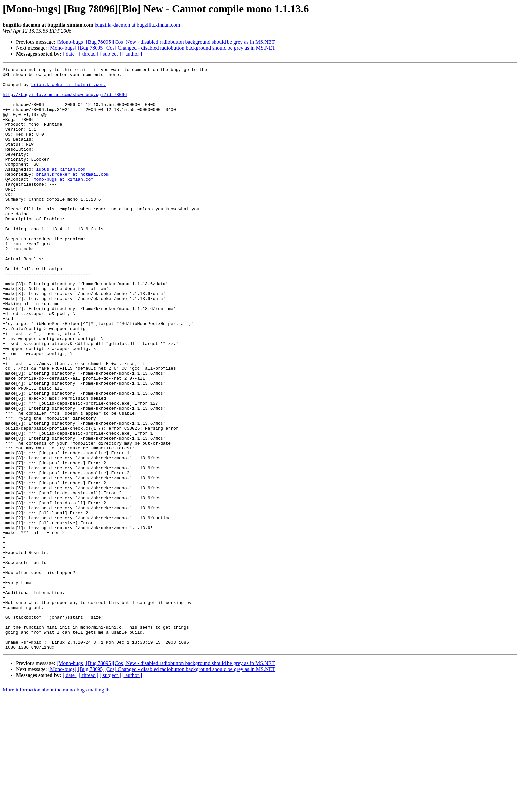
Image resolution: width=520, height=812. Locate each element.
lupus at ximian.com (61, 190)
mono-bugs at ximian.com (64, 202)
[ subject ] (110, 54)
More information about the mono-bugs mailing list (57, 806)
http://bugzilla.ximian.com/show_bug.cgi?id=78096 (65, 100)
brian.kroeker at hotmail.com (72, 196)
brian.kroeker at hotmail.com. (69, 88)
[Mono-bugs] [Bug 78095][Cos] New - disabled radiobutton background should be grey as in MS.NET (166, 42)
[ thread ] (89, 54)
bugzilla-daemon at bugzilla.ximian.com (137, 25)
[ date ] (70, 54)
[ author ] (132, 54)
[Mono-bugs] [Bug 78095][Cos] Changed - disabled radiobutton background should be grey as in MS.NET (162, 48)
